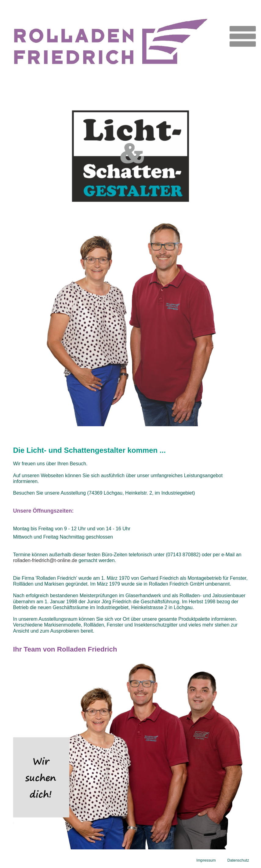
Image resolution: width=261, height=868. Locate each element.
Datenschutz (238, 860)
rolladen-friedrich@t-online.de (45, 560)
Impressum (206, 860)
